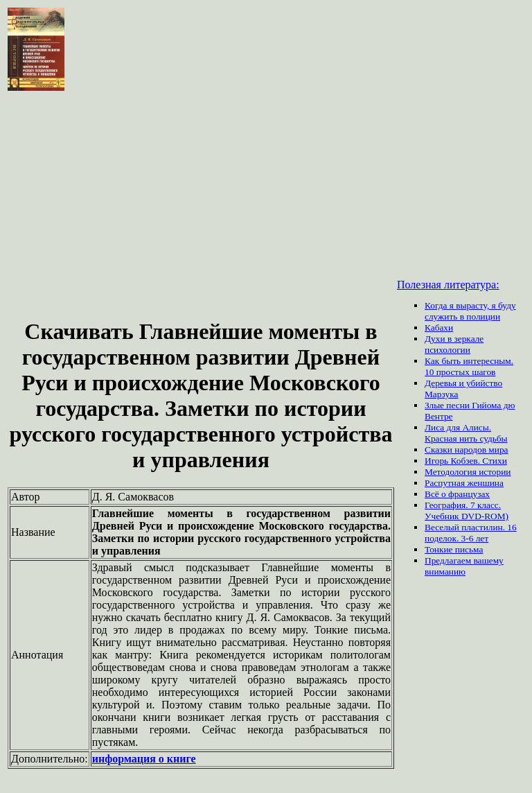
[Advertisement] (201, 207)
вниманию (445, 572)
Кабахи (439, 328)
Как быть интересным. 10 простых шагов (469, 366)
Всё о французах (457, 494)
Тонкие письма (454, 549)
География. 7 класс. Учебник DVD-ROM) (467, 511)
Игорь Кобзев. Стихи (466, 461)
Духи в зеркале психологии (454, 344)
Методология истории (468, 472)
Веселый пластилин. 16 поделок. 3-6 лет (471, 533)
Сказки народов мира (467, 450)
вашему (488, 560)
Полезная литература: (448, 285)
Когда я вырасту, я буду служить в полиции (470, 311)
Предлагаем (449, 560)
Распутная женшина (464, 483)
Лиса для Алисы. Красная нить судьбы (466, 433)
